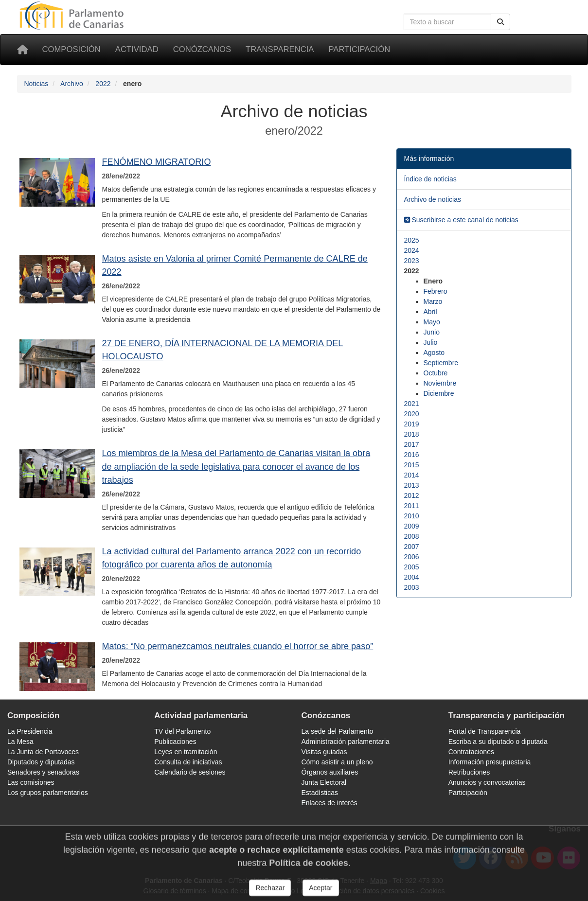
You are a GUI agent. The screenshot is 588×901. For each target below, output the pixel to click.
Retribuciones (469, 772)
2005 (412, 567)
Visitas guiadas (324, 752)
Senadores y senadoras (43, 772)
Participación (359, 49)
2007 (412, 547)
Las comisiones (31, 782)
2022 (103, 84)
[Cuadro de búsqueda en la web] (447, 22)
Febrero (436, 291)
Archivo (72, 84)
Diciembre (439, 393)
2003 (412, 587)
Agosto (434, 353)
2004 (412, 577)
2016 (412, 455)
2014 (412, 475)
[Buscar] (500, 22)
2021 (412, 404)
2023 (412, 261)
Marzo (433, 301)
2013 (412, 485)
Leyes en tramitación (186, 752)
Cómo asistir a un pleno (337, 762)
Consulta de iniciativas (188, 762)
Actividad (137, 49)
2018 (412, 434)
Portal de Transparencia (485, 731)
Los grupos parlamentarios (48, 793)
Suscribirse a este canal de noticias (461, 220)
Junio (432, 332)
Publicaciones (175, 742)
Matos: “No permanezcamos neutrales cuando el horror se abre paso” (238, 646)
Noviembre (440, 383)
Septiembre (441, 363)
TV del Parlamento (182, 731)
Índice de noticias (430, 179)
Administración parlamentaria (346, 742)
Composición (71, 49)
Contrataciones (471, 752)
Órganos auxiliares (330, 772)
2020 (412, 414)
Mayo (432, 322)
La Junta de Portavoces (43, 752)
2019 (412, 424)
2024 (412, 250)
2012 (412, 495)
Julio (431, 342)
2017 (412, 444)
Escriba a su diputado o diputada (498, 742)
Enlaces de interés (330, 803)
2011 (412, 506)
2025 (412, 240)
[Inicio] (22, 50)
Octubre (436, 373)
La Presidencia (30, 731)
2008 (412, 536)
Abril (430, 312)
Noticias (36, 84)
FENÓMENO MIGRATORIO (157, 162)
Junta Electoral (324, 782)
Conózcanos (202, 49)
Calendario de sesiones (190, 772)
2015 (412, 465)
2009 (412, 526)
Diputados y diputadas (41, 762)
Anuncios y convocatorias (487, 782)
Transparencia (280, 49)
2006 (412, 557)
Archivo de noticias (433, 199)
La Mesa (20, 742)
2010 (412, 516)
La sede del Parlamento (338, 731)
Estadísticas (320, 793)
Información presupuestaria (490, 762)
